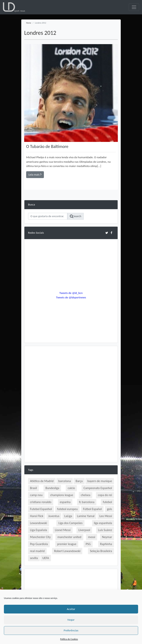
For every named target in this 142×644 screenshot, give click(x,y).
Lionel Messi (63, 530)
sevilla (34, 558)
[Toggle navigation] (134, 7)
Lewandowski (39, 523)
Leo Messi (106, 516)
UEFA (46, 558)
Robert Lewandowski (67, 551)
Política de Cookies (69, 639)
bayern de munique (100, 481)
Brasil (33, 488)
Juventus (54, 516)
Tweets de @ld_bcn (71, 293)
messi (92, 537)
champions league (62, 495)
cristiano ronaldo (41, 502)
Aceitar (71, 609)
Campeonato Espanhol (98, 488)
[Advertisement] (71, 377)
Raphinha (106, 544)
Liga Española (39, 530)
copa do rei (105, 495)
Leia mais (35, 174)
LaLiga (68, 516)
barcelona (65, 481)
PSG (88, 544)
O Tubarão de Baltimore (47, 146)
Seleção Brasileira (101, 551)
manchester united (69, 537)
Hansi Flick (37, 516)
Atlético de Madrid (42, 481)
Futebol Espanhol (41, 509)
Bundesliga (52, 488)
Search (76, 216)
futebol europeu (67, 509)
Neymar (107, 537)
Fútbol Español (92, 509)
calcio (71, 488)
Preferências (71, 630)
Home (29, 23)
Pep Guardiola (39, 544)
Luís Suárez (105, 530)
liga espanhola (103, 523)
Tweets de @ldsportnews (71, 297)
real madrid (37, 551)
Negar (71, 620)
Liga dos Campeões (70, 523)
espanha (65, 502)
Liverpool (84, 530)
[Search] (48, 216)
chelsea (86, 495)
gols (109, 509)
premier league (67, 544)
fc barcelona (87, 502)
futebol (107, 502)
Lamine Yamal (86, 516)
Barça (79, 481)
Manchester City (40, 537)
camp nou (36, 495)
